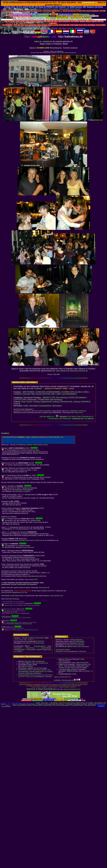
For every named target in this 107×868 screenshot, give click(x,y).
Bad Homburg (38, 445)
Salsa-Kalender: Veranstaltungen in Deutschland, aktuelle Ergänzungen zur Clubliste (33, 650)
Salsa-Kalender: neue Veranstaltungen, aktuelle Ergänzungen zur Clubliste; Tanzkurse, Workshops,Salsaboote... (36, 671)
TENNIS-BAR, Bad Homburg (50, 400)
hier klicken (86, 671)
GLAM (78, 392)
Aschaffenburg (21, 445)
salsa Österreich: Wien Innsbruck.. (97, 704)
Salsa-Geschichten (82, 662)
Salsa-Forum (79, 413)
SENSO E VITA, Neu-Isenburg (55, 398)
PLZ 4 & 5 (49, 675)
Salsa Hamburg (98, 703)
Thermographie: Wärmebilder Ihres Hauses (76, 704)
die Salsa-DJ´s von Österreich (74, 645)
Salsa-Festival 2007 (31, 579)
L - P (28, 640)
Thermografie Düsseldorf (77, 705)
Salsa (43, 703)
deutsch (38, 33)
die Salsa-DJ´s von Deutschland (34, 643)
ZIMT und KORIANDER (66, 394)
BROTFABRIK (28, 392)
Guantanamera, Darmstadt (50, 406)
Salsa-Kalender (72, 53)
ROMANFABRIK (54, 392)
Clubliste (62, 53)
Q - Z (32, 640)
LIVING (85, 392)
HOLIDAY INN (29, 394)
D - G (19, 640)
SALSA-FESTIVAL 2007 (46, 394)
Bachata (38, 703)
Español (59, 33)
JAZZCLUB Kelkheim (77, 398)
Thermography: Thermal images (27, 704)
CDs (35, 668)
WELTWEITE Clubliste (26, 666)
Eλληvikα (87, 33)
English (45, 33)
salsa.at (38, 41)
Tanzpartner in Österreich (78, 411)
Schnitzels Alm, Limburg (70, 402)
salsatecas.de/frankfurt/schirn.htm (9, 1)
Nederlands (66, 33)
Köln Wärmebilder (6, 707)
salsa (46, 703)
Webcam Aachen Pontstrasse (24, 705)
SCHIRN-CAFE (68, 392)
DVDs (40, 668)
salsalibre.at (88, 2)
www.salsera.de (44, 588)
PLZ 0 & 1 (34, 675)
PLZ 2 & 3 (42, 675)
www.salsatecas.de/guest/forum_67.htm (14, 592)
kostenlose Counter (34, 9)
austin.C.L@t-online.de (37, 540)
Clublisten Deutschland (36, 638)
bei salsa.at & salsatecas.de (37, 663)
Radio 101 (15, 704)
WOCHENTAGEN (78, 641)
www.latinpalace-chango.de (21, 491)
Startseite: (62, 417)
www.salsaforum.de (57, 596)
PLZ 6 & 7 (22, 677)
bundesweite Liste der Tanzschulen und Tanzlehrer (19, 584)
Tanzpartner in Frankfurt (21, 411)
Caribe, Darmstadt (30, 406)
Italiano (73, 33)
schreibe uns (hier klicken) (67, 668)
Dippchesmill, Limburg (50, 402)
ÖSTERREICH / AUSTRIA (43, 677)
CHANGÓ (18, 394)
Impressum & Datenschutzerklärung (41, 689)
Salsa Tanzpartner (45, 411)
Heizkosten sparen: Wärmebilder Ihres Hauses (62, 9)
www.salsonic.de (63, 371)
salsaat (90, 419)
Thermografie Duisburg (90, 705)
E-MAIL (74, 674)
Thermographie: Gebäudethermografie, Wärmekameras (50, 704)
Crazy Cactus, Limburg (30, 402)
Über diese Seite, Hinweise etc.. (35, 661)
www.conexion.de (81, 371)
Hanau (46, 445)
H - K (24, 640)
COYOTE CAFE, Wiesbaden (25, 400)
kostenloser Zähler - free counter (51, 705)
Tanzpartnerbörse (24, 675)
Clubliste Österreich (76, 640)
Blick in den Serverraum (81, 646)
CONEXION (41, 392)
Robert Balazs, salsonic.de (14, 624)
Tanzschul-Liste (25, 613)
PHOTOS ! (41, 641)
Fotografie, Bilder (37, 705)
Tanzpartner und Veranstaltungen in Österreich (71, 651)
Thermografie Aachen (64, 705)
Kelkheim (30, 445)
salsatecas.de (49, 41)
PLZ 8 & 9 (30, 677)
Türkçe (93, 33)
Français (52, 33)
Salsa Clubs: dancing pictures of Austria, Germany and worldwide (76, 703)
